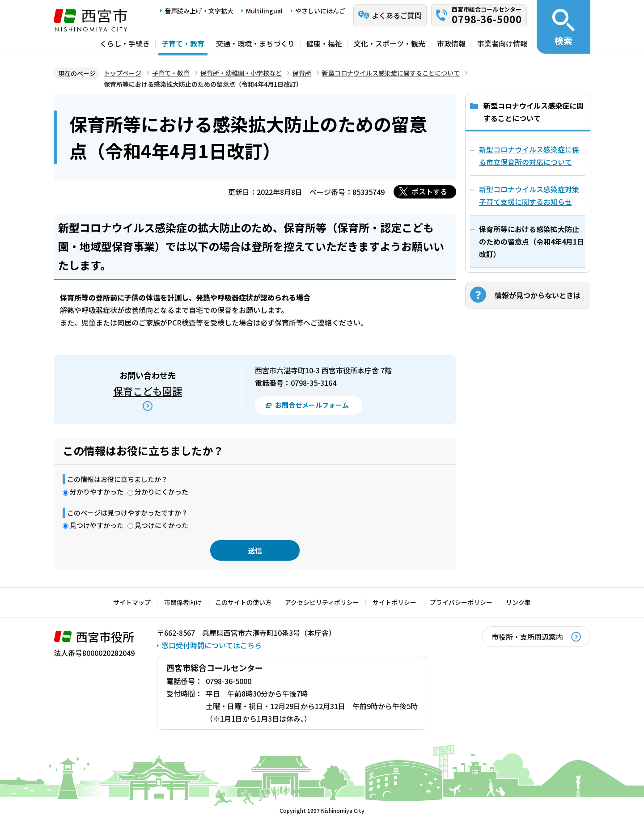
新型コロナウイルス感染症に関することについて (391, 73)
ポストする (429, 191)
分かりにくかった (161, 492)
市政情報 (451, 43)
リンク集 (518, 602)
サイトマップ (132, 602)
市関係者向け (183, 602)
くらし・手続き (125, 43)
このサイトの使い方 (243, 602)
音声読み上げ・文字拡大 (199, 11)
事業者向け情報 (502, 43)
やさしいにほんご (320, 11)
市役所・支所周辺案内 (527, 637)
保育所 (302, 73)
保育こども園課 (148, 391)
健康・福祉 (324, 43)
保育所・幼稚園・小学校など (241, 73)
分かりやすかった (97, 492)
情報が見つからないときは (538, 295)
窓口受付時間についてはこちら (212, 645)
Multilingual (264, 11)
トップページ (123, 73)
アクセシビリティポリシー (322, 602)
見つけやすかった (97, 525)
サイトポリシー (394, 602)
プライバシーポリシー (461, 602)
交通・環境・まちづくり (255, 43)
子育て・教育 (183, 43)
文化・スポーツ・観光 (390, 43)
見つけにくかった (161, 525)
